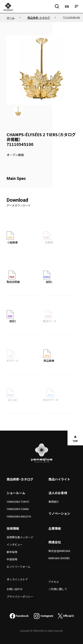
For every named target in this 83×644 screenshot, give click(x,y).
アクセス (54, 582)
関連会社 (55, 542)
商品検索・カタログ (20, 479)
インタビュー (15, 544)
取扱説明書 (13, 277)
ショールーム (16, 493)
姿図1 (48, 277)
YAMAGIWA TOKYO (18, 502)
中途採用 (12, 559)
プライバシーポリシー (20, 596)
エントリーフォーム (18, 566)
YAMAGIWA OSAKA (18, 509)
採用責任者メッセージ (20, 537)
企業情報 (55, 528)
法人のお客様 (58, 493)
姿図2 (11, 316)
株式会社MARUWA (59, 551)
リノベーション (59, 513)
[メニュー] (77, 7)
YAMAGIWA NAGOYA (19, 516)
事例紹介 (54, 502)
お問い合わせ (15, 589)
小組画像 (12, 238)
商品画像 (49, 356)
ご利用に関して (58, 589)
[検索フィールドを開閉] (57, 7)
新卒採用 (12, 552)
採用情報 (13, 528)
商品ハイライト (59, 479)
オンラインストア (17, 579)
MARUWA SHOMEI (59, 558)
